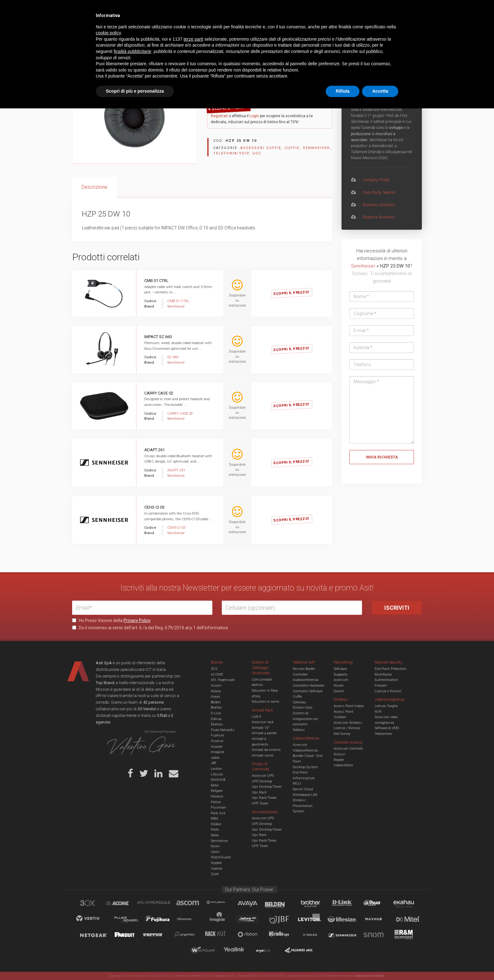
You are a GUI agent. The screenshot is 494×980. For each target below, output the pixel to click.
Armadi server (263, 755)
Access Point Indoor (349, 706)
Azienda (128, 9)
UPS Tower (260, 803)
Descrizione (95, 187)
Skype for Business (373, 217)
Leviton (216, 769)
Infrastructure (304, 778)
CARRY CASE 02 (159, 393)
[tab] (95, 187)
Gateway (299, 702)
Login (254, 116)
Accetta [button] (380, 963)
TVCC (247, 30)
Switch (339, 691)
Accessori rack (263, 722)
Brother (216, 708)
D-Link (216, 713)
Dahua (216, 719)
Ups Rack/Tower (264, 798)
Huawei (217, 747)
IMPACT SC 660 (158, 337)
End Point (300, 772)
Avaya (215, 697)
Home (77, 50)
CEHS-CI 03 (154, 507)
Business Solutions (373, 205)
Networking (216, 30)
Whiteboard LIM (305, 795)
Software (340, 669)
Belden (216, 702)
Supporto (340, 674)
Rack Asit (218, 813)
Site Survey (342, 734)
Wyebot (216, 863)
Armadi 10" (261, 728)
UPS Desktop (262, 781)
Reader (339, 760)
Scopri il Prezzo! (230, 108)
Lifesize (217, 774)
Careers (216, 9)
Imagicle (217, 752)
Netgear (217, 791)
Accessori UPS (263, 776)
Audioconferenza (306, 680)
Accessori (341, 680)
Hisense (217, 741)
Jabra (215, 758)
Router (339, 686)
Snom (215, 846)
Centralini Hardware (308, 686)
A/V (268, 30)
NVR (378, 712)
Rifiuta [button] (343, 963)
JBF (214, 763)
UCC (187, 30)
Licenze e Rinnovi (388, 691)
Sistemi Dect (303, 708)
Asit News (242, 9)
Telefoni (299, 730)
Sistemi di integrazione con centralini (305, 719)
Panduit (217, 796)
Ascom (216, 686)
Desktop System (305, 767)
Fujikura (217, 735)
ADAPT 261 (155, 450)
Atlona (216, 691)
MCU (297, 784)
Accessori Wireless (348, 723)
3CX (214, 669)
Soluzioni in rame (265, 702)
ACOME (217, 674)
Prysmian (218, 807)
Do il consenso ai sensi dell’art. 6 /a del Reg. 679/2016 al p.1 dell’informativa (150, 628)
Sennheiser (316, 148)
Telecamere (383, 734)
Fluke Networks (223, 730)
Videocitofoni (343, 765)
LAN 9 (256, 717)
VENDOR (396, 30)
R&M (214, 819)
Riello (215, 830)
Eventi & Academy (184, 9)
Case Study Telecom (373, 193)
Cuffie (136, 50)
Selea (215, 835)
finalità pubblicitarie (132, 923)
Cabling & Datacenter (146, 30)
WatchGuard (221, 857)
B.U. (265, 9)
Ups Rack (259, 792)
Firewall (381, 686)
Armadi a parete (264, 733)
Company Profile (370, 180)
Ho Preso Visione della (111, 620)
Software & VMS (387, 728)
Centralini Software (308, 691)
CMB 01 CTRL (156, 281)
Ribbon (216, 824)
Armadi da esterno (266, 750)
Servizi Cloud (303, 789)
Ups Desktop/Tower (267, 787)
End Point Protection (390, 669)
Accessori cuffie (159, 50)
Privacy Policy (137, 620)
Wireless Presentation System (303, 806)
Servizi (152, 9)
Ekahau (217, 724)
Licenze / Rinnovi (347, 728)
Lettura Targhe (386, 706)
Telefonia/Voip (114, 50)
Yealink (217, 869)
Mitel (215, 785)
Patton (216, 802)
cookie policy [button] (108, 905)
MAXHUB (218, 780)
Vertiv (215, 852)
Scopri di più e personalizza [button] (135, 963)
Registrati (219, 116)
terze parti (193, 911)
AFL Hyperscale (223, 680)
